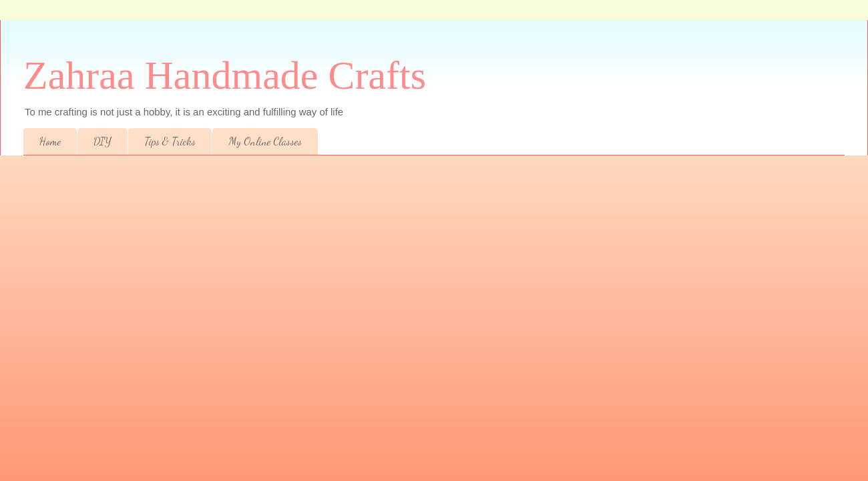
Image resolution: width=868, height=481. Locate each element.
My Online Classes (265, 141)
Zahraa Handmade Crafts (225, 75)
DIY (102, 141)
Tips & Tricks (170, 141)
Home (50, 141)
